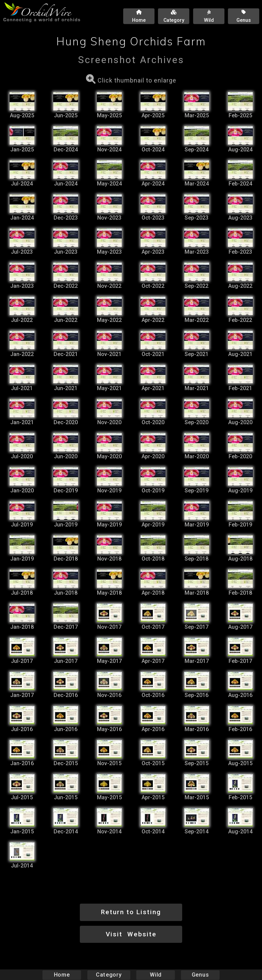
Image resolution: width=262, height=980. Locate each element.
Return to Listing (131, 912)
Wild (156, 975)
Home (62, 975)
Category (109, 975)
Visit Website (131, 934)
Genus (200, 975)
